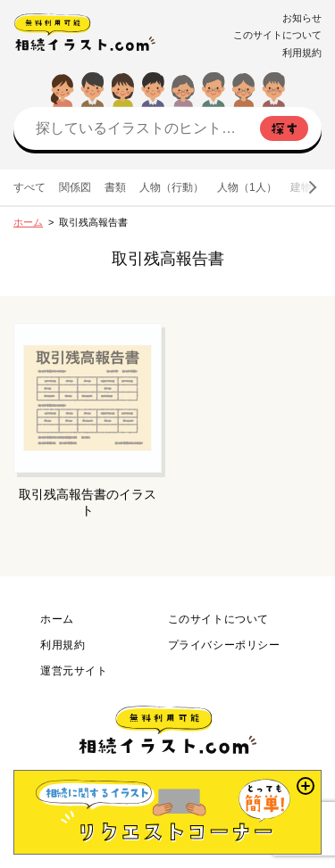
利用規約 (302, 53)
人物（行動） (172, 187)
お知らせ (302, 18)
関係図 (75, 187)
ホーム (28, 222)
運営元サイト (74, 671)
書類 (115, 187)
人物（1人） (247, 187)
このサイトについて (277, 35)
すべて (29, 187)
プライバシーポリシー (224, 645)
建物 (301, 187)
